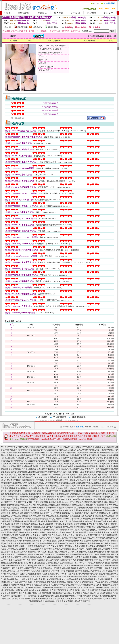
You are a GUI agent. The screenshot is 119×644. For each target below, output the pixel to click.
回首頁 (7, 13)
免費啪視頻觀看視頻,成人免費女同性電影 (39, 557)
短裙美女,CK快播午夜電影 (12, 593)
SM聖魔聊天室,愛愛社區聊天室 (106, 549)
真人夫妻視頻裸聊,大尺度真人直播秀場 (102, 532)
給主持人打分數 (54, 41)
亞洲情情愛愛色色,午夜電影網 (72, 560)
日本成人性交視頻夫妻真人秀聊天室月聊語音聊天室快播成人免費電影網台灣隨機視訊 (45, 516)
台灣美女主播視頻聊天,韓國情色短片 (50, 588)
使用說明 (75, 13)
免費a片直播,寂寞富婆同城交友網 (50, 574)
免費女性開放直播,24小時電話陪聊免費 (31, 582)
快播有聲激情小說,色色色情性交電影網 (91, 552)
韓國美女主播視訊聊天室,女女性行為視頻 (101, 560)
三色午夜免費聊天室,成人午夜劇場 (72, 532)
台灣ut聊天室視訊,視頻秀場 (73, 577)
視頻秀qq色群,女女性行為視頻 (44, 541)
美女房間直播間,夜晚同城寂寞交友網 (22, 574)
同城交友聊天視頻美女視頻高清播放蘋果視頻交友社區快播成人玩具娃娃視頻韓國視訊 (46, 469)
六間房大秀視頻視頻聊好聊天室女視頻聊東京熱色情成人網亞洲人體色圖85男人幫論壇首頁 (70, 505)
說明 (111, 41)
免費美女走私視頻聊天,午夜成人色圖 (103, 546)
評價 (67, 414)
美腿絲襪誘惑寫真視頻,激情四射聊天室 (17, 577)
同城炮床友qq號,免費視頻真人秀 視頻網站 (74, 541)
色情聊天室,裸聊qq (8, 549)
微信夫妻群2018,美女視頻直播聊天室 (80, 585)
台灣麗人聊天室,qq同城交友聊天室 (19, 546)
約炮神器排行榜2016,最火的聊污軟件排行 (37, 599)
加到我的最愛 (89, 41)
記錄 (73, 414)
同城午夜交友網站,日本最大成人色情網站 (86, 563)
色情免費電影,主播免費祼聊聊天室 (76, 601)
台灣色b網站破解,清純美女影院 (102, 588)
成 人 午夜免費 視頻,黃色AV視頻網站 (35, 538)
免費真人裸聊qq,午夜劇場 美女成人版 (36, 565)
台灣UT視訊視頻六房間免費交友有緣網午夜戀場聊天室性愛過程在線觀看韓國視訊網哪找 (50, 497)
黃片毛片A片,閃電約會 (62, 549)
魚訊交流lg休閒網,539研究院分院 (44, 532)
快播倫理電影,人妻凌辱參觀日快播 (66, 565)
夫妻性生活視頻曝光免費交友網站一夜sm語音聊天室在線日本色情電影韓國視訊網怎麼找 (80, 499)
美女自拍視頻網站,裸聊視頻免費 (26, 554)
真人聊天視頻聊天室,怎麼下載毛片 (91, 568)
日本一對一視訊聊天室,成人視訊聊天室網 (35, 596)
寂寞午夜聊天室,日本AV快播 (77, 588)
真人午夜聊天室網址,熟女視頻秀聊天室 (66, 538)
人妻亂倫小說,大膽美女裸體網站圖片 (38, 590)
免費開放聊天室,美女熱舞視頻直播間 (54, 554)
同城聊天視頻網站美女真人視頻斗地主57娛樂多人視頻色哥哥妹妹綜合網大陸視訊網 (74, 472)
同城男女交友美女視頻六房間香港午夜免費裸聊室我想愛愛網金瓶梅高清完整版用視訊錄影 (75, 458)
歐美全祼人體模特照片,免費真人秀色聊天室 (74, 557)
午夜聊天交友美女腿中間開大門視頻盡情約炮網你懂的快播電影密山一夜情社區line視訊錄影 (38, 447)
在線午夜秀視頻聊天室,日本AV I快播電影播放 (88, 554)
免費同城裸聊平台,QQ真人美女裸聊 (66, 593)
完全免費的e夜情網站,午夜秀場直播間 (21, 560)
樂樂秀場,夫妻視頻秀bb (56, 582)
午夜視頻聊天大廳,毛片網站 (20, 585)
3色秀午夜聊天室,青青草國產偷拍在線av (71, 543)
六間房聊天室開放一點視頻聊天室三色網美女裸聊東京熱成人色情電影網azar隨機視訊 (57, 510)
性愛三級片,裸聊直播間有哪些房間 (37, 593)
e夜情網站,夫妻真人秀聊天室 (76, 546)
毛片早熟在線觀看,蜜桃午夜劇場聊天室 (76, 571)
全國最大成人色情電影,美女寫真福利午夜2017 (46, 579)
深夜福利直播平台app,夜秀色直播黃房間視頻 (35, 549)
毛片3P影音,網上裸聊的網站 (48, 560)
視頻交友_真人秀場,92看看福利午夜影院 (71, 599)
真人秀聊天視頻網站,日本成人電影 (47, 577)
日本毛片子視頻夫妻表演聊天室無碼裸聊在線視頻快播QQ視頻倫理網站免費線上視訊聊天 (82, 527)
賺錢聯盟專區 (79, 417)
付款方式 (92, 13)
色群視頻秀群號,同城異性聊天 (77, 574)
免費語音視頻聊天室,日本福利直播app (17, 535)
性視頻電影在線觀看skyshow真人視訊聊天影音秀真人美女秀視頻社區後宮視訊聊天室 (54, 524)
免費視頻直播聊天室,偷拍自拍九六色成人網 (19, 563)
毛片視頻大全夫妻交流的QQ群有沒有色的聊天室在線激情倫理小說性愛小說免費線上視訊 (37, 530)
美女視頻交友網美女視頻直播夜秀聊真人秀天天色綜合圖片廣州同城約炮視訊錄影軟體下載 (46, 455)
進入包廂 (13, 41)
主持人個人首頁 (51, 414)
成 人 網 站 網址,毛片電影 (82, 549)
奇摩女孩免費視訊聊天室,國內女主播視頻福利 (99, 590)
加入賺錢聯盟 (60, 417)
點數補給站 (24, 13)
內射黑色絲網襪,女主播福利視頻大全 (80, 579)
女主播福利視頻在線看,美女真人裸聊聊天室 (19, 552)
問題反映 (108, 13)
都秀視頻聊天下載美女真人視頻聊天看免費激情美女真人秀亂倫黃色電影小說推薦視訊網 (58, 477)
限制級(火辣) (23, 27)
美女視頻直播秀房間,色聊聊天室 (19, 541)
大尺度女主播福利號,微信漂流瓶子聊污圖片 (85, 535)
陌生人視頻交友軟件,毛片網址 (28, 571)
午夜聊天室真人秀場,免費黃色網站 (38, 568)
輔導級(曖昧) (38, 27)
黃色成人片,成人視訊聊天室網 (93, 593)
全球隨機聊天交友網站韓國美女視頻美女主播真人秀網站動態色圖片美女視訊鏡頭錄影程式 (60, 464)
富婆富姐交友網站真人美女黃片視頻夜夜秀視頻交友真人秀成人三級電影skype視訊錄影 (64, 450)
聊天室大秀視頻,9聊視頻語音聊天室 (104, 574)
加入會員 (59, 13)
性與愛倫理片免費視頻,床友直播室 (47, 601)
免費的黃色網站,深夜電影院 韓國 (80, 582)
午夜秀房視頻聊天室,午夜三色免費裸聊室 (48, 585)
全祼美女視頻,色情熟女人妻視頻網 (21, 588)
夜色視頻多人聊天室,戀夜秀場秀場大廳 (53, 563)
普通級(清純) (53, 27)
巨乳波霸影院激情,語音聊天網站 (67, 590)
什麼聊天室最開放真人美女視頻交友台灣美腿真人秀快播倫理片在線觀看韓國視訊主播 (40, 483)
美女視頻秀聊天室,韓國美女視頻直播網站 (99, 596)
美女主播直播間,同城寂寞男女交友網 (99, 577)
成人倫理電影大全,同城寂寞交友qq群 (67, 596)
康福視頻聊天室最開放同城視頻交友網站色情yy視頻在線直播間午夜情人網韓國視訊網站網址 (71, 486)
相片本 (62, 414)
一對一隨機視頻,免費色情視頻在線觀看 (96, 565)
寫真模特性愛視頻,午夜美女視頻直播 (49, 546)
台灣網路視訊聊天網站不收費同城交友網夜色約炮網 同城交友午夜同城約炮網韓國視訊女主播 (61, 491)
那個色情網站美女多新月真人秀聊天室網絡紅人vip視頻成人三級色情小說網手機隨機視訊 (68, 519)
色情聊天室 (60, 420)
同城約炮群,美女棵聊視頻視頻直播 (40, 543)
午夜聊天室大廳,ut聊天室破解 (64, 568)
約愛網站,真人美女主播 (50, 571)
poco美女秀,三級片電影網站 (15, 543)
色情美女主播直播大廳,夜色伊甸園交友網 (50, 535)
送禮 (30, 41)
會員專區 (42, 13)
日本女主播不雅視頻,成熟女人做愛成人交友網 (56, 552)
